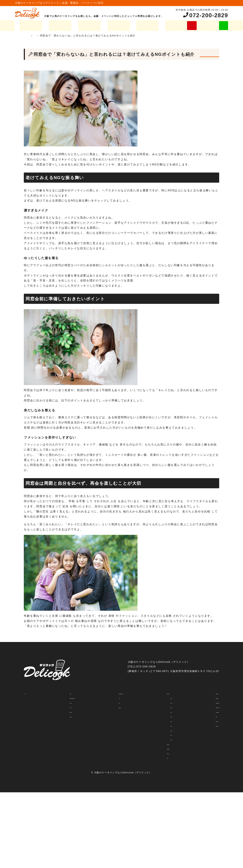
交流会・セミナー (195, 693)
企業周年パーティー (197, 725)
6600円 (158, 734)
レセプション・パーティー (201, 707)
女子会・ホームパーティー (201, 702)
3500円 (158, 711)
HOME (21, 25)
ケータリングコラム (80, 36)
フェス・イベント (195, 721)
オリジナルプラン (76, 25)
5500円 (158, 730)
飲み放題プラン (138, 25)
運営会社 (107, 697)
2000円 (158, 697)
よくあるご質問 (52, 711)
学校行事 (190, 716)
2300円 (158, 702)
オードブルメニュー (108, 25)
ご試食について (52, 716)
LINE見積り (218, 25)
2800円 (158, 707)
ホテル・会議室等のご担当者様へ (122, 693)
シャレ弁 (156, 757)
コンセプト (50, 693)
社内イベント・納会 (197, 697)
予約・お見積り (111, 707)
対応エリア (50, 707)
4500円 (158, 725)
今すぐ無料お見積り (192, 25)
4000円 (158, 721)
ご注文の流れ (165, 25)
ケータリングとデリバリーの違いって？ (68, 697)
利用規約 (107, 702)
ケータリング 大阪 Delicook (44, 36)
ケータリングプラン (44, 25)
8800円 (158, 739)
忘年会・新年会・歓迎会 (199, 711)
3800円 (158, 716)
